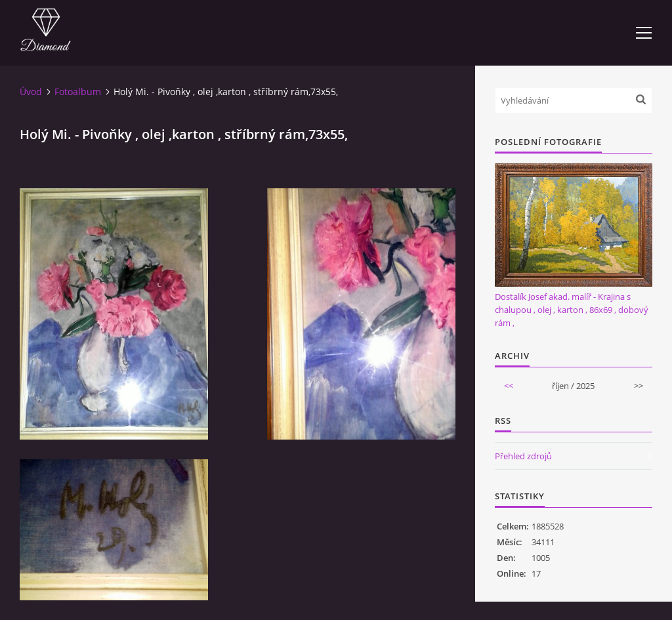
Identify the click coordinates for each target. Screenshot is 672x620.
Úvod (31, 92)
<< (509, 386)
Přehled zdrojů (523, 456)
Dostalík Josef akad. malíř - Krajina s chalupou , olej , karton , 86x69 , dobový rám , (572, 310)
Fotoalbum (78, 92)
